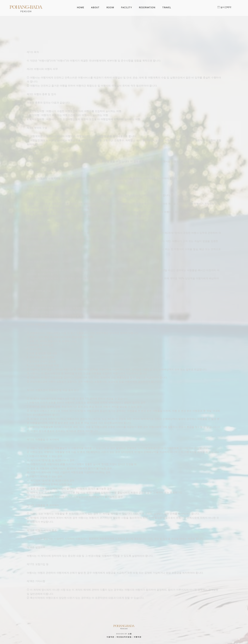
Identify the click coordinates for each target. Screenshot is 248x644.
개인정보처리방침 (124, 637)
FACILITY (126, 7)
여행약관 (138, 637)
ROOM (110, 7)
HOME (81, 7)
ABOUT (95, 7)
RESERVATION (147, 7)
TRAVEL (167, 7)
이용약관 (110, 637)
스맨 (130, 634)
